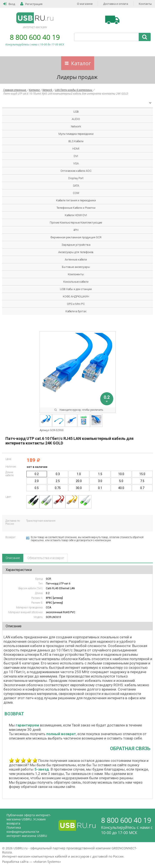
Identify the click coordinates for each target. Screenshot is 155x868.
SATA (76, 186)
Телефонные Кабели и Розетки (76, 208)
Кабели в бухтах (76, 311)
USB (76, 112)
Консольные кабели (76, 282)
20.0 (79, 481)
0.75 (58, 488)
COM (76, 193)
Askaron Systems (47, 862)
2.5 (58, 481)
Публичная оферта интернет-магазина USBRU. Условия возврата (29, 819)
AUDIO (76, 119)
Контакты (145, 4)
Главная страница (15, 90)
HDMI (76, 149)
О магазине (85, 4)
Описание (13, 558)
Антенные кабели (76, 260)
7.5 (142, 481)
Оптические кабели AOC (76, 171)
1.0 (79, 474)
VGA (76, 163)
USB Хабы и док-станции (76, 289)
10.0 (121, 474)
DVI (76, 156)
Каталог (81, 63)
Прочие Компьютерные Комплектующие (76, 223)
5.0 (121, 481)
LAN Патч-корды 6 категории (74, 90)
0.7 (142, 488)
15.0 (142, 474)
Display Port (76, 178)
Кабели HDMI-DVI (76, 215)
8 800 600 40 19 (35, 37)
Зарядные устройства (76, 245)
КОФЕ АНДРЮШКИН (76, 296)
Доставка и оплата (116, 4)
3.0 (100, 481)
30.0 (79, 488)
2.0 (37, 481)
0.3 (58, 474)
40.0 (121, 488)
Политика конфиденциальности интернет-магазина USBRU (27, 832)
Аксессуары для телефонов (76, 252)
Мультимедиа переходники (76, 134)
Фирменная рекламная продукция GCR (76, 237)
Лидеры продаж (77, 77)
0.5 (37, 488)
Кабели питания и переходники (76, 200)
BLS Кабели (76, 141)
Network (48, 90)
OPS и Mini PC (76, 304)
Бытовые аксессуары (76, 267)
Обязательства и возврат (46, 558)
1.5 (100, 474)
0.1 (100, 488)
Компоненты (76, 274)
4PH (76, 230)
